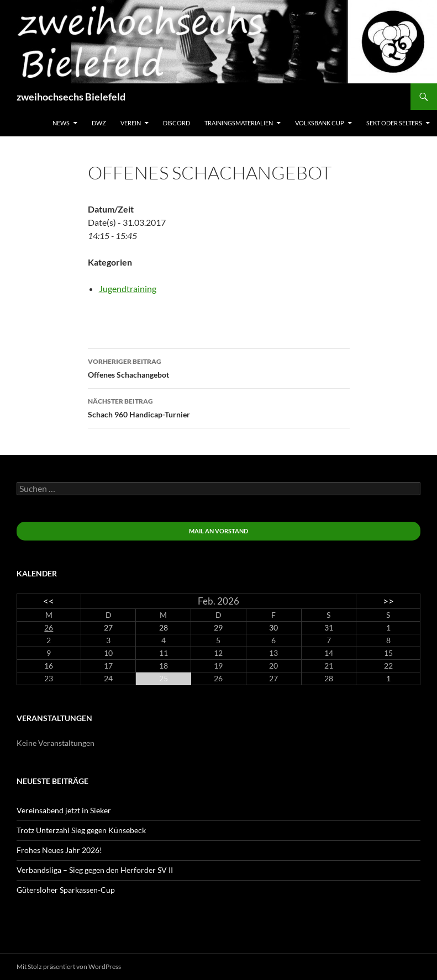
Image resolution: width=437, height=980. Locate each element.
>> (388, 601)
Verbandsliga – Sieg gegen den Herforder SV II (95, 870)
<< (49, 601)
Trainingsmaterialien (239, 123)
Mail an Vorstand (218, 531)
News (61, 123)
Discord (177, 123)
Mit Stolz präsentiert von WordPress (69, 966)
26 (49, 627)
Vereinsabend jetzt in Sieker (64, 810)
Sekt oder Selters (394, 123)
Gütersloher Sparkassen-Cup (66, 890)
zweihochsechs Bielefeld (71, 97)
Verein (131, 123)
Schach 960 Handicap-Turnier (219, 407)
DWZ (99, 123)
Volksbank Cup (320, 123)
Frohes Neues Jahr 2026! (59, 850)
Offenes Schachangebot (219, 367)
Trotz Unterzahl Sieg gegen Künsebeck (81, 830)
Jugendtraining (128, 288)
